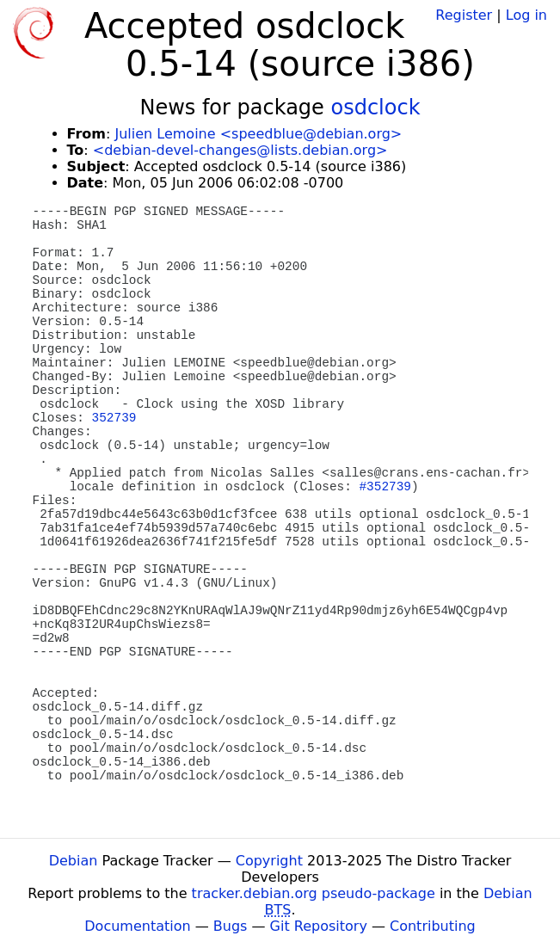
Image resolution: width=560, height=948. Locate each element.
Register (464, 15)
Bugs (231, 926)
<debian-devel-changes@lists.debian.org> (240, 150)
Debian (74, 861)
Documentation (137, 926)
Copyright (269, 861)
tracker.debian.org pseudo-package (314, 893)
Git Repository (319, 926)
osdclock (376, 108)
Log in (526, 15)
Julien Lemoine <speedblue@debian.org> (258, 134)
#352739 (385, 487)
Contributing (433, 926)
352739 (114, 418)
